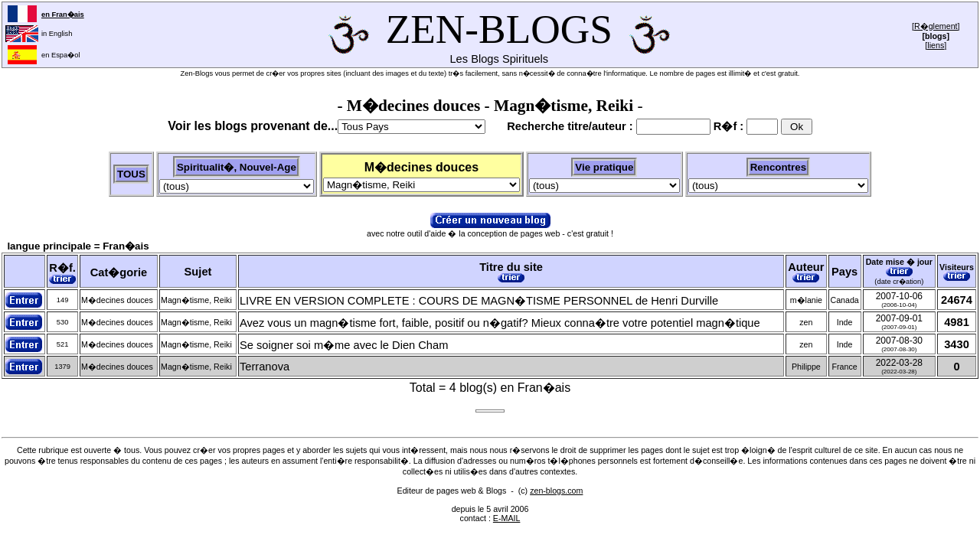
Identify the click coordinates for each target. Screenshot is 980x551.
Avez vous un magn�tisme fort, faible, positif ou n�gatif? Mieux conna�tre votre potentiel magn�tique (500, 323)
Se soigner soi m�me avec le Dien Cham (344, 345)
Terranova (265, 367)
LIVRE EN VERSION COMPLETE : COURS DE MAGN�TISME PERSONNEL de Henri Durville (479, 301)
